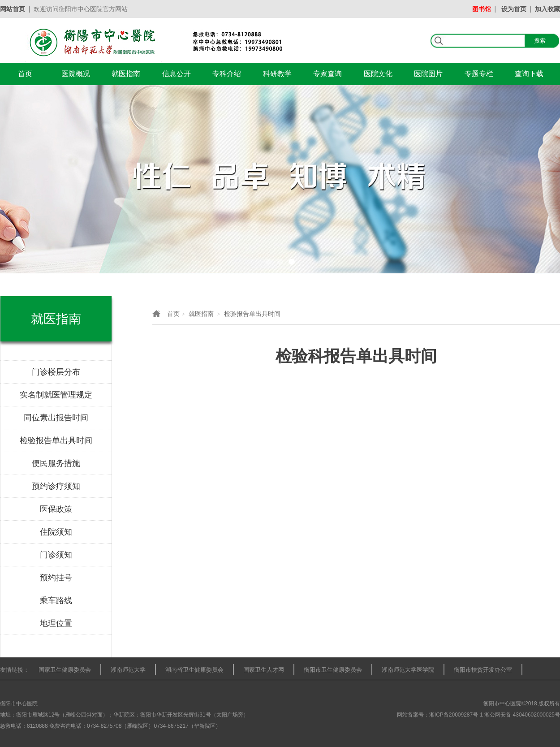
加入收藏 (547, 9)
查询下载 (529, 74)
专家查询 (327, 74)
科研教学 (277, 74)
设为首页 (514, 9)
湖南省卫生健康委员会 (194, 670)
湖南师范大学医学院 (408, 670)
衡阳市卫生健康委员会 (333, 670)
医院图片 (428, 74)
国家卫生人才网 (264, 670)
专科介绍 (227, 74)
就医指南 (126, 74)
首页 (25, 74)
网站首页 (13, 9)
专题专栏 (479, 74)
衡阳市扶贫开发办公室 (483, 670)
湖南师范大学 (128, 670)
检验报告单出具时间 (252, 314)
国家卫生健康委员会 (65, 670)
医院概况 (76, 74)
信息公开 (177, 74)
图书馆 (482, 9)
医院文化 (378, 74)
